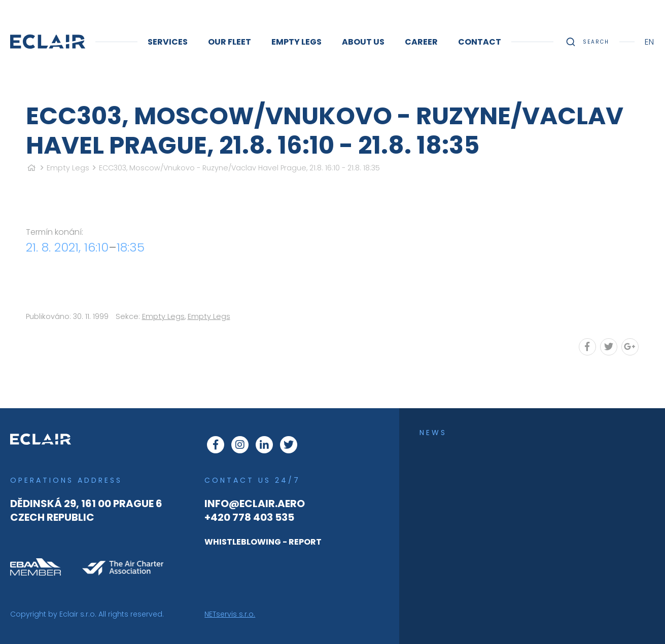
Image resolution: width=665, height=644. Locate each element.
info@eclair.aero (255, 504)
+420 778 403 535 (249, 517)
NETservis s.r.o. (230, 614)
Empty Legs (68, 168)
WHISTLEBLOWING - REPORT (263, 542)
